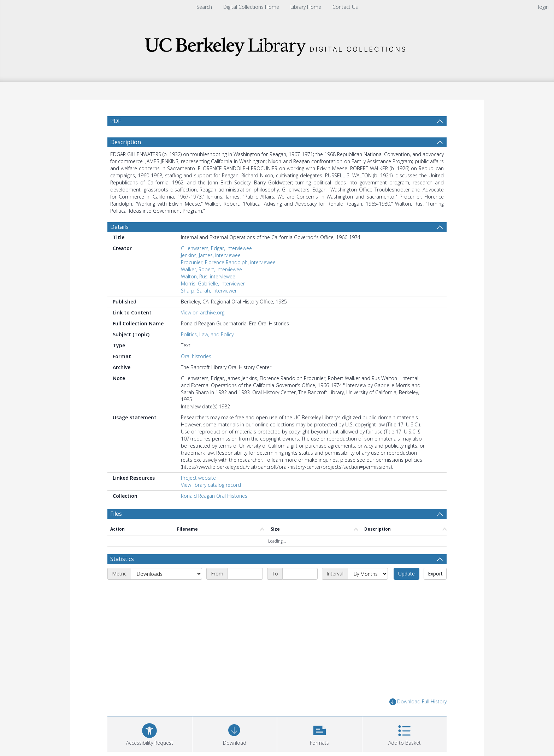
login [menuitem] (543, 7)
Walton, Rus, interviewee (208, 293)
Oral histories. (197, 373)
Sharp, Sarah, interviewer (209, 308)
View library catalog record (211, 502)
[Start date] (245, 591)
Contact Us (345, 7)
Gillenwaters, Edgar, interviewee (216, 265)
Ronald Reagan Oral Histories (214, 513)
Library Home (306, 7)
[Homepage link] (277, 45)
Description (126, 159)
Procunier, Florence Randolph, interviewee (228, 279)
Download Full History (418, 719)
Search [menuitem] (204, 7)
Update (406, 590)
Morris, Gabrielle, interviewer (213, 300)
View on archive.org (203, 329)
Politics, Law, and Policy (207, 351)
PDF (116, 121)
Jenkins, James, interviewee (211, 272)
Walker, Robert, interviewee (211, 286)
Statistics (122, 576)
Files (116, 531)
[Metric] (166, 591)
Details (119, 244)
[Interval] (368, 591)
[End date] (300, 591)
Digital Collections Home (251, 7)
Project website (198, 495)
